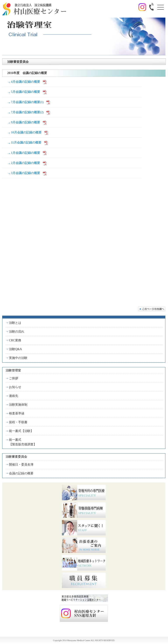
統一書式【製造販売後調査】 (23, 442)
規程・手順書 (18, 422)
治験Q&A (15, 349)
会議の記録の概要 (21, 473)
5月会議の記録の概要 (25, 92)
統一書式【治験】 (21, 431)
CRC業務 (15, 340)
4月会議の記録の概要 (25, 82)
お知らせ (15, 387)
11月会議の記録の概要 (26, 143)
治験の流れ (17, 332)
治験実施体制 (18, 405)
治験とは (15, 323)
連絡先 (14, 396)
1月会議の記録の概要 (25, 153)
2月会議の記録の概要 (25, 163)
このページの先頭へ (152, 309)
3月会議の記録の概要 (25, 173)
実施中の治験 (18, 358)
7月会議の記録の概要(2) (27, 112)
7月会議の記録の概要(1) (27, 102)
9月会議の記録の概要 (25, 122)
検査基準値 (17, 413)
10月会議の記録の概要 (26, 132)
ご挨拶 (14, 378)
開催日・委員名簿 (21, 465)
